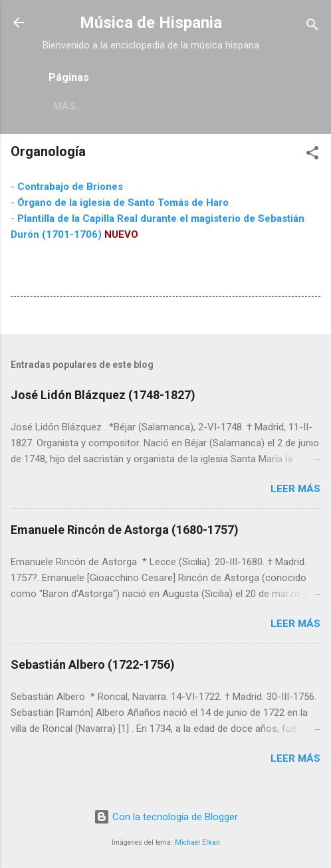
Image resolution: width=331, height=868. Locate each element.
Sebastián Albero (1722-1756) (93, 664)
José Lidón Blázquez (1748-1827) (103, 395)
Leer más (295, 489)
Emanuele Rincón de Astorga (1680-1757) (125, 530)
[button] (312, 155)
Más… (68, 106)
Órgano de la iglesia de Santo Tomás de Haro (123, 203)
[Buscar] (312, 27)
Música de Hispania (151, 23)
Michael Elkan (197, 842)
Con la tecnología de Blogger (166, 817)
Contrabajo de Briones (70, 187)
